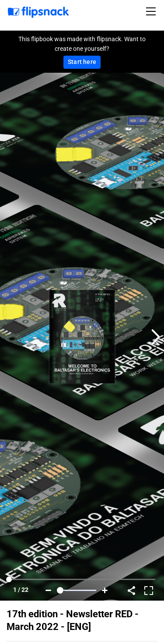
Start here (82, 62)
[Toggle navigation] (152, 11)
